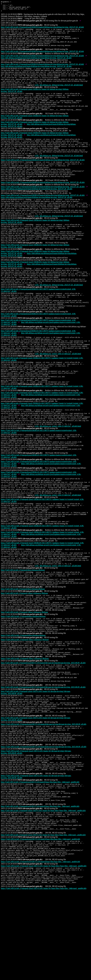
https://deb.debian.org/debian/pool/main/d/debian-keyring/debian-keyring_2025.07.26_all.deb (37, 207)
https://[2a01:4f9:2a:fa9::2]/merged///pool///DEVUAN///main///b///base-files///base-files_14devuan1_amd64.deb (44, 952)
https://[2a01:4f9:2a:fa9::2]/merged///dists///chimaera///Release (25, 700)
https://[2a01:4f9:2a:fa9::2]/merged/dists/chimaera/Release (23, 674)
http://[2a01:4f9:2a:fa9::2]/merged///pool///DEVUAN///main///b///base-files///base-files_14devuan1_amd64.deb (43, 890)
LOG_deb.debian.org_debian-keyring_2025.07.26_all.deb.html (59, 93)
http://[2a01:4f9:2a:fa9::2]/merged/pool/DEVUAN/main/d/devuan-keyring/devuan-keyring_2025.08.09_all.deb (43, 725)
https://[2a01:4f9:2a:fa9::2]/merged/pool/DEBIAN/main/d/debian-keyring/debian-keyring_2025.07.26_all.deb (43, 175)
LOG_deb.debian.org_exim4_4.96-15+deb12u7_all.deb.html (58, 387)
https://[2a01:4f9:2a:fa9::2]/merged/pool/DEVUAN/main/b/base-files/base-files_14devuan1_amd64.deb (41, 922)
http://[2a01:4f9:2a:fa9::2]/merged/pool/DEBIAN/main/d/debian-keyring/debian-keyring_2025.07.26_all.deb (42, 29)
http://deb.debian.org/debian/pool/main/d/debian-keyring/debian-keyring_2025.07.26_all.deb (36, 63)
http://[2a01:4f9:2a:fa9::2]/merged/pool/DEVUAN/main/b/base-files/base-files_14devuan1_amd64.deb (40, 858)
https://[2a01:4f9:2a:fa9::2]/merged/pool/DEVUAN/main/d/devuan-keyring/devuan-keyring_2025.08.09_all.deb (44, 794)
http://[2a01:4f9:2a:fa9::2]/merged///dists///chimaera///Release (24, 648)
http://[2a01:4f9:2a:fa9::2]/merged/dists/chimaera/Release (23, 622)
